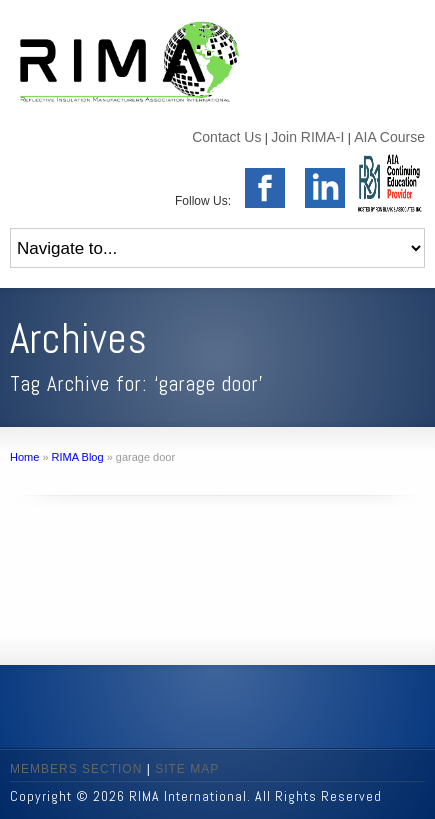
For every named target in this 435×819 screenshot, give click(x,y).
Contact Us (226, 137)
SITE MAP (187, 769)
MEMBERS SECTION (76, 769)
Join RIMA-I (307, 137)
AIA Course (389, 137)
